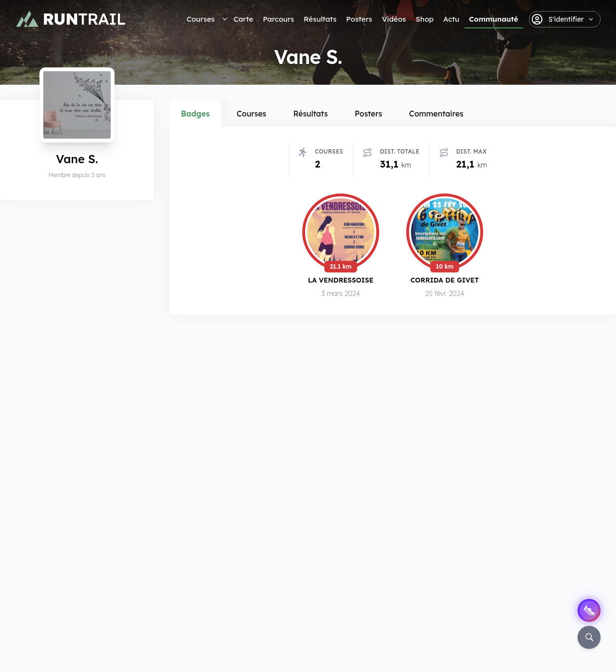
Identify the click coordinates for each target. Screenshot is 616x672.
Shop (425, 19)
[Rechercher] (589, 637)
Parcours (278, 19)
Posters (359, 19)
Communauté (494, 19)
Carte (243, 19)
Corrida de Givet (445, 283)
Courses (201, 19)
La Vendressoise (341, 282)
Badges (195, 114)
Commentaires (436, 114)
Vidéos (394, 19)
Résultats (320, 19)
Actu (451, 19)
